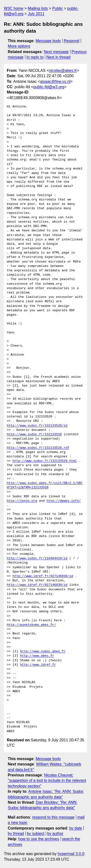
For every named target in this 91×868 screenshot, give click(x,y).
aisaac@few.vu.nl (55, 81)
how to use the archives (39, 839)
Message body (48, 41)
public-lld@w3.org (49, 87)
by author (55, 834)
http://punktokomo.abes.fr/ (31, 625)
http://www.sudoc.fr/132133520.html (45, 461)
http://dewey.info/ (64, 501)
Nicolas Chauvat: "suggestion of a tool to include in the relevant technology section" (47, 781)
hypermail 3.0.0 (71, 854)
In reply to (35, 57)
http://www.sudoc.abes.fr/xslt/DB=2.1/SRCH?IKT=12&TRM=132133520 (45, 485)
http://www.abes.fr (37, 656)
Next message (56, 52)
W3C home (14, 8)
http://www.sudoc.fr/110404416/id (37, 558)
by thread (16, 834)
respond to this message (53, 817)
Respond (72, 41)
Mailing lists (38, 8)
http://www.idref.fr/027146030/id (43, 576)
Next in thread (58, 57)
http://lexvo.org (22, 501)
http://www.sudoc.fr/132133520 (34, 434)
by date (75, 828)
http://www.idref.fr (38, 665)
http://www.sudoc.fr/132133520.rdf (38, 448)
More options (19, 46)
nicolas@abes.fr (63, 71)
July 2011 (36, 14)
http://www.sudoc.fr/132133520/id (37, 426)
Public (58, 8)
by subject (36, 834)
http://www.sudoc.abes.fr (43, 651)
